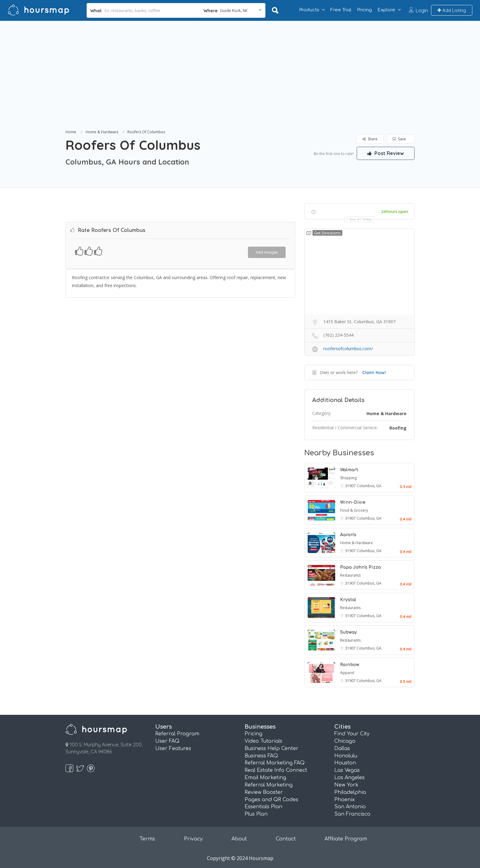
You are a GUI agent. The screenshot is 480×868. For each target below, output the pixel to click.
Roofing (398, 428)
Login (422, 10)
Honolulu (346, 756)
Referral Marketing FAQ (275, 763)
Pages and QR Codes (271, 800)
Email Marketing (265, 778)
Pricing (364, 10)
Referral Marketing (269, 785)
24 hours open (395, 211)
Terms (147, 839)
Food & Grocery (354, 510)
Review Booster (264, 792)
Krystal (348, 600)
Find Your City (352, 734)
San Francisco (352, 814)
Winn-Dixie (353, 502)
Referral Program (177, 734)
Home (71, 132)
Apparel (347, 673)
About (239, 839)
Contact (286, 839)
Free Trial (341, 10)
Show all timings (361, 219)
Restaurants (350, 575)
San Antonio (350, 807)
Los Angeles (349, 778)
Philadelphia (350, 792)
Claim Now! (374, 373)
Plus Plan (256, 814)
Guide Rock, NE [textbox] (234, 10)
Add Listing (452, 10)
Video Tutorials (263, 741)
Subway (349, 632)
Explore (386, 10)
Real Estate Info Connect (276, 770)
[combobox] (232, 10)
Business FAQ (261, 756)
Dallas (342, 749)
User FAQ (167, 741)
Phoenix (345, 800)
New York (346, 785)
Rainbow (350, 665)
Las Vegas (347, 770)
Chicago (345, 741)
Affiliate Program (346, 839)
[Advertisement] (240, 82)
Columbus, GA (369, 486)
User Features (173, 749)
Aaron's (348, 535)
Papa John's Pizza (360, 567)
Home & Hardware (102, 132)
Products (309, 10)
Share (370, 139)
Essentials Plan (263, 807)
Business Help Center (272, 749)
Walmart (349, 470)
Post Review (385, 153)
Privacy (193, 839)
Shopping (348, 478)
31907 (351, 486)
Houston (345, 763)
